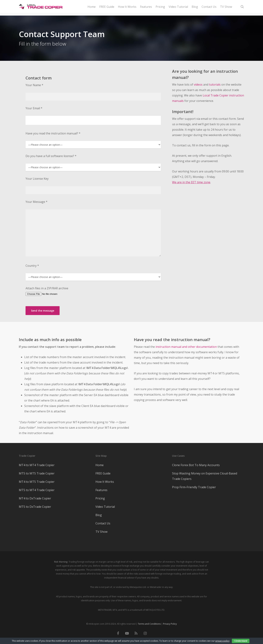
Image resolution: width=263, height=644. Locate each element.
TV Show (101, 532)
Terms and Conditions (149, 624)
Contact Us (103, 523)
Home (100, 465)
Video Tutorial (105, 507)
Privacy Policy (170, 624)
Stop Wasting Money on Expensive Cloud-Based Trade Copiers (205, 476)
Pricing (100, 498)
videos (198, 85)
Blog (99, 515)
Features (101, 490)
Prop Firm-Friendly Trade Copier (194, 487)
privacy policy (222, 641)
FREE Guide (103, 473)
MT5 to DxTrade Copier (35, 507)
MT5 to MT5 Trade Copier (37, 473)
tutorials (215, 85)
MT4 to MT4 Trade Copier (37, 465)
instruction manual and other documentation (186, 347)
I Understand (241, 641)
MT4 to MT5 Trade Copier (37, 482)
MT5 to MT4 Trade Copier (37, 490)
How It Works (105, 482)
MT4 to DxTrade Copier (35, 498)
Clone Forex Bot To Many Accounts (196, 465)
